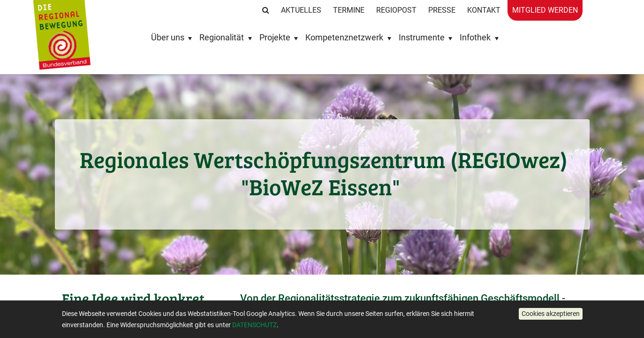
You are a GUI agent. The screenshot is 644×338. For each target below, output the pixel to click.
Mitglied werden (545, 10)
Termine (349, 10)
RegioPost (396, 10)
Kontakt (484, 10)
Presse (442, 10)
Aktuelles (301, 10)
